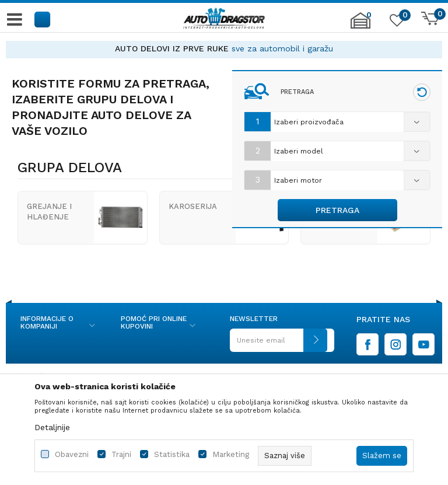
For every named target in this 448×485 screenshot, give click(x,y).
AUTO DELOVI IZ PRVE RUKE (172, 48)
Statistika (172, 454)
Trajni (121, 454)
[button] (43, 19)
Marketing (231, 454)
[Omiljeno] (395, 23)
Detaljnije (52, 427)
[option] (224, 49)
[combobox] (337, 122)
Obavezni (72, 454)
